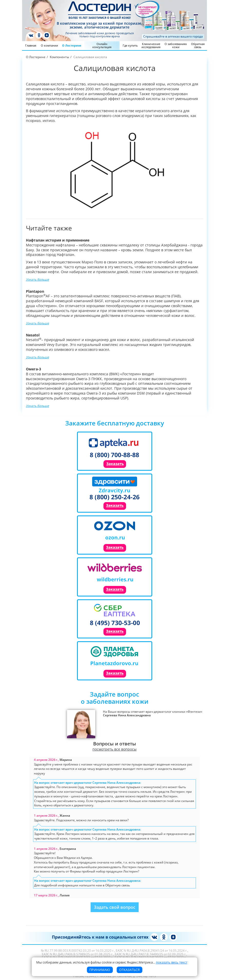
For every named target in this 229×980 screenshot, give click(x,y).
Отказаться (129, 970)
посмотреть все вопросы (115, 749)
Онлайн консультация (102, 45)
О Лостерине (72, 45)
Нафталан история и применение (58, 240)
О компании (49, 45)
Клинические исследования (151, 45)
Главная (31, 45)
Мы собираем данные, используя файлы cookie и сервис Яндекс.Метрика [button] (112, 962)
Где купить (130, 45)
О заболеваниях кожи (176, 45)
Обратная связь (198, 45)
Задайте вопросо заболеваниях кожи (115, 698)
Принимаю (100, 970)
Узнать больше (37, 279)
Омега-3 (34, 369)
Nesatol (33, 335)
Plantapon (35, 291)
